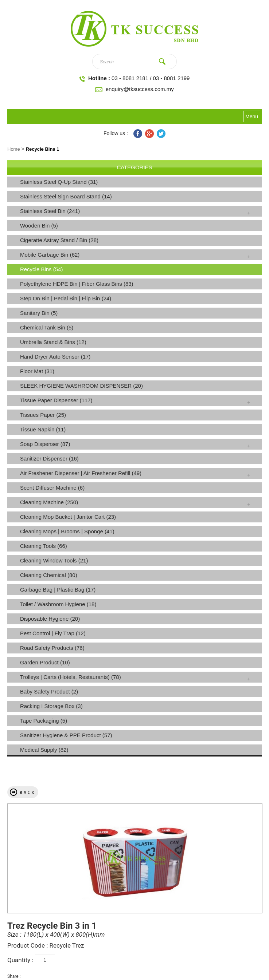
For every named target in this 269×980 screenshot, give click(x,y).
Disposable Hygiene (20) (50, 619)
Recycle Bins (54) (42, 269)
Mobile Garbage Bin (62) (50, 255)
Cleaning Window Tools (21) (54, 560)
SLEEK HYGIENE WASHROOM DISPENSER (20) (81, 386)
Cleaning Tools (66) (44, 546)
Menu (252, 116)
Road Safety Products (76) (52, 648)
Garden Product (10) (45, 662)
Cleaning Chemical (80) (49, 575)
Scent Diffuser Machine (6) (52, 488)
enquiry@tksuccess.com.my (140, 89)
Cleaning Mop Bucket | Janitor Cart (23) (68, 517)
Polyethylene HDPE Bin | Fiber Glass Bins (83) (77, 284)
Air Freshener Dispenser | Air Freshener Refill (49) (81, 473)
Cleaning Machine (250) (49, 502)
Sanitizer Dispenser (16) (49, 459)
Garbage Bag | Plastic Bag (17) (58, 590)
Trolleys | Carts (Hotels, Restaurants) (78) (71, 677)
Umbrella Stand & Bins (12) (53, 342)
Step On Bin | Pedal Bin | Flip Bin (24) (66, 298)
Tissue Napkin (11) (43, 429)
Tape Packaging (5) (44, 721)
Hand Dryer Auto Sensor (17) (55, 357)
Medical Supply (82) (44, 750)
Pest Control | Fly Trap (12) (53, 633)
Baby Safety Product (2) (49, 691)
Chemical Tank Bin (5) (47, 327)
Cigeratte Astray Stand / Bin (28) (59, 240)
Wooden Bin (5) (39, 226)
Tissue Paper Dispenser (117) (56, 400)
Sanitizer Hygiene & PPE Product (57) (66, 735)
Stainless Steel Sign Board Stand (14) (66, 196)
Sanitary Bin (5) (39, 313)
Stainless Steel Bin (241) (50, 211)
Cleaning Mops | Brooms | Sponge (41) (67, 531)
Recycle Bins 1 (43, 149)
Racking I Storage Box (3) (51, 706)
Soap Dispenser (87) (45, 444)
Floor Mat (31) (37, 371)
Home (14, 149)
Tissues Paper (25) (43, 415)
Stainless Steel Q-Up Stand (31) (59, 182)
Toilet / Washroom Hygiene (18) (58, 604)
